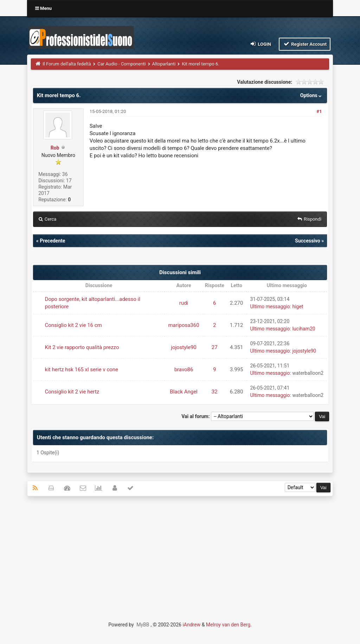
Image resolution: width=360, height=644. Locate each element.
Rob (55, 148)
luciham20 (304, 329)
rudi (184, 303)
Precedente (52, 241)
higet (298, 307)
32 (215, 392)
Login (260, 44)
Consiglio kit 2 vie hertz (72, 392)
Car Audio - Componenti (121, 64)
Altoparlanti (164, 64)
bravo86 (184, 370)
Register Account (305, 44)
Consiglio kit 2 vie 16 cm (73, 325)
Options (312, 95)
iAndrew (191, 625)
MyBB (143, 625)
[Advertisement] (180, 553)
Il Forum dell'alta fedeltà (67, 64)
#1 (319, 111)
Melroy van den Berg (228, 625)
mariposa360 (184, 325)
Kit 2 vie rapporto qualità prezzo (82, 347)
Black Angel (184, 392)
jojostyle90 (184, 347)
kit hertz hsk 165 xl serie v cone (82, 370)
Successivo (308, 241)
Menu (43, 8)
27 (215, 347)
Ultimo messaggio (270, 307)
